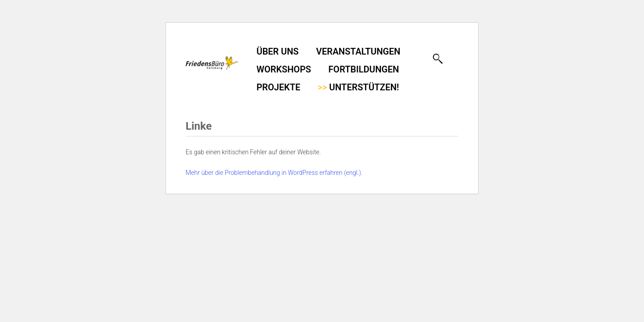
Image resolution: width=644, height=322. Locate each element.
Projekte (279, 87)
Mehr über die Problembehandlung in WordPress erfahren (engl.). (274, 173)
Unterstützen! (358, 87)
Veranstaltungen (358, 51)
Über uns (278, 51)
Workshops (284, 69)
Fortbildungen (364, 69)
